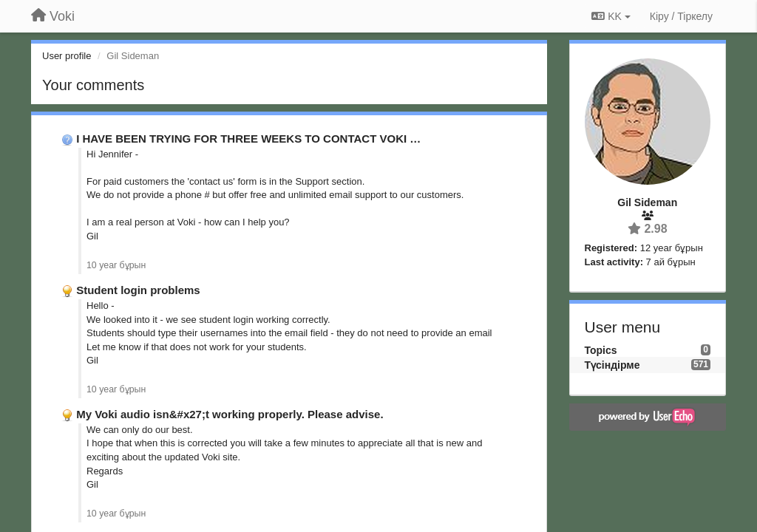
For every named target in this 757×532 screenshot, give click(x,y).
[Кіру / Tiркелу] (681, 16)
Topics (601, 350)
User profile (67, 56)
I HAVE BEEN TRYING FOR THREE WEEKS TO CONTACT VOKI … (248, 139)
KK (611, 16)
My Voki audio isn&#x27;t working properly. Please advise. (230, 414)
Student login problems (138, 290)
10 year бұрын (116, 265)
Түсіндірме (612, 365)
